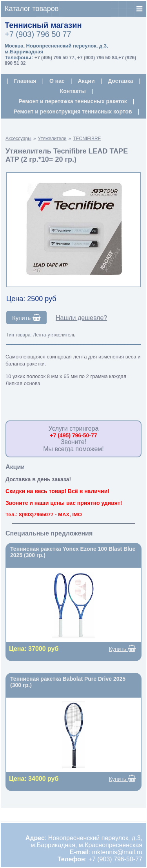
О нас (57, 81)
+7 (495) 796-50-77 (73, 435)
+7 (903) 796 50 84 (97, 58)
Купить (26, 318)
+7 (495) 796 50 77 (54, 58)
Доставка (120, 81)
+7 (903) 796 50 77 (38, 34)
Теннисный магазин (43, 25)
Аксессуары (18, 139)
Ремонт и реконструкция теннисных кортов (73, 111)
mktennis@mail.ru (117, 852)
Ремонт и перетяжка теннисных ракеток (73, 101)
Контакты (73, 91)
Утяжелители (52, 139)
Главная (25, 81)
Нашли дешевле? (81, 318)
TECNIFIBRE (87, 139)
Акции (86, 81)
